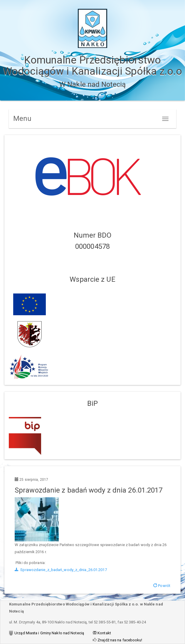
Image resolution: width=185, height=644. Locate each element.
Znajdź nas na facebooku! (120, 640)
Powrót (162, 586)
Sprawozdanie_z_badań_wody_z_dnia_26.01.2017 (61, 570)
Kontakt (104, 633)
